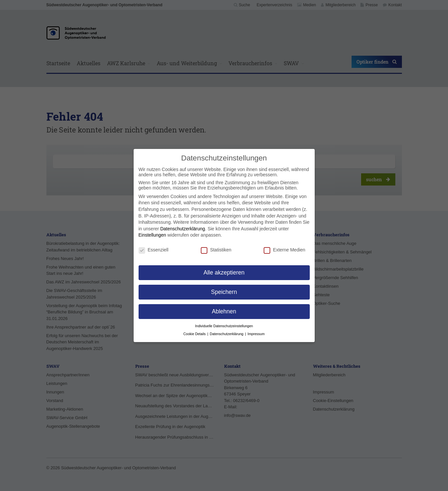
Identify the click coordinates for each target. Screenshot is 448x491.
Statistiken (216, 250)
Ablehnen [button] (224, 311)
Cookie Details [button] (195, 334)
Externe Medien (284, 250)
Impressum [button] (256, 334)
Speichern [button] (224, 292)
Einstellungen (152, 235)
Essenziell (154, 250)
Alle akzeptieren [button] (224, 273)
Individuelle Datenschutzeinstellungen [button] (224, 326)
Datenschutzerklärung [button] (227, 334)
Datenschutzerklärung (183, 229)
